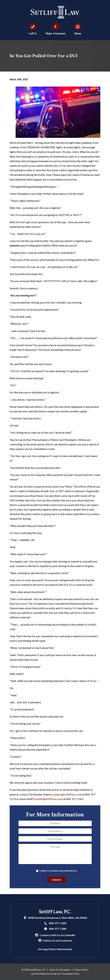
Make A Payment (55, 33)
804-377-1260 (58, 923)
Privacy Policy (81, 970)
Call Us (33, 33)
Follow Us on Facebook (57, 940)
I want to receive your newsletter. (58, 871)
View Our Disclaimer (60, 970)
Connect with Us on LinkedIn (57, 935)
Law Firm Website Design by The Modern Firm (55, 974)
